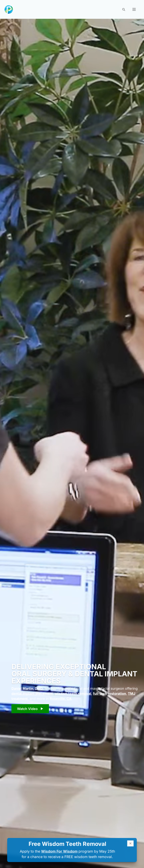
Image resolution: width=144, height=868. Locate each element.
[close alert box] (130, 843)
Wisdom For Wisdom (59, 851)
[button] (134, 9)
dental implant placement (32, 694)
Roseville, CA (61, 699)
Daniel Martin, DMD (27, 688)
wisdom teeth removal (73, 694)
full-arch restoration (109, 694)
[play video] (30, 709)
